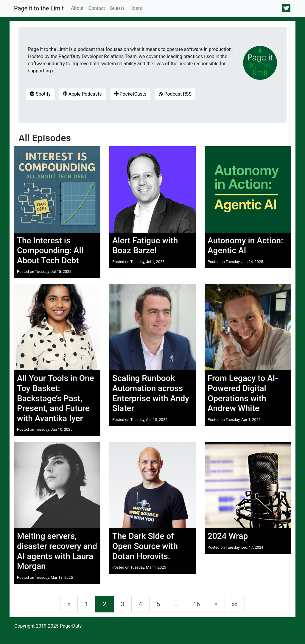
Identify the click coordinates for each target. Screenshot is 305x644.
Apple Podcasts (83, 94)
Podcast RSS (175, 94)
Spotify (40, 94)
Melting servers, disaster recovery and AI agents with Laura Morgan (57, 551)
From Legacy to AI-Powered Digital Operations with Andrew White (243, 393)
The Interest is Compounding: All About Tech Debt (50, 251)
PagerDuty (71, 626)
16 (197, 604)
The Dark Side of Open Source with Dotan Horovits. (145, 546)
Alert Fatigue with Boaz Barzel (145, 246)
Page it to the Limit (39, 8)
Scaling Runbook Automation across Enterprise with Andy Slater (151, 393)
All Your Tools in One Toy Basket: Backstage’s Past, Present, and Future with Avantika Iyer (56, 398)
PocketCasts (130, 94)
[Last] (235, 604)
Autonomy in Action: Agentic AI (245, 246)
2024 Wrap (228, 536)
